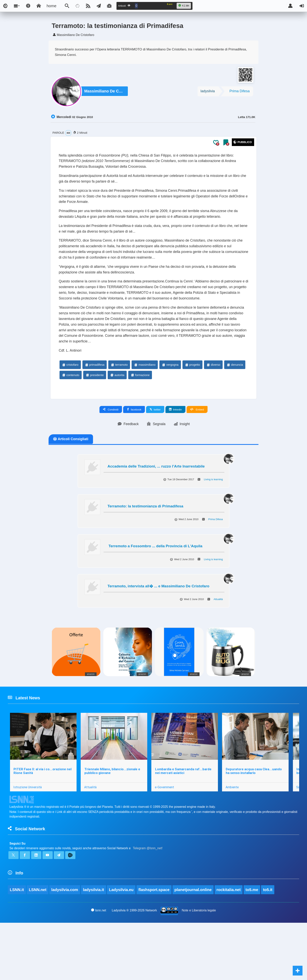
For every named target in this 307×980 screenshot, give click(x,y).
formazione (140, 422)
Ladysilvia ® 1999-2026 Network (134, 968)
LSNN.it (17, 947)
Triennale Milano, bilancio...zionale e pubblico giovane (113, 822)
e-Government (166, 838)
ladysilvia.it (94, 947)
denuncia (235, 412)
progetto (192, 412)
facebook (134, 457)
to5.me (253, 947)
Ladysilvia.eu (122, 947)
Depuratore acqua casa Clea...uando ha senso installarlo (256, 822)
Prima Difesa (240, 92)
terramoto (119, 412)
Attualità (218, 647)
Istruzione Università (28, 838)
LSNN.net (38, 947)
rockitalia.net (229, 947)
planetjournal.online (194, 947)
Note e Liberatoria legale (199, 968)
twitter (155, 457)
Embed (197, 457)
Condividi (111, 457)
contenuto (70, 422)
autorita (117, 422)
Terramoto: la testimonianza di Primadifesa (145, 554)
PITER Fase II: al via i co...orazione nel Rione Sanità (43, 822)
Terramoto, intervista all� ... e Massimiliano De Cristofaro (158, 634)
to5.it (269, 947)
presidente (95, 422)
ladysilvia (208, 92)
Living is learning (213, 527)
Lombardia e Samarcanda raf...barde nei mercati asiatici (185, 822)
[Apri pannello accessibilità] (28, 6)
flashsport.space (155, 947)
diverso (213, 412)
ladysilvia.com (65, 947)
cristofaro (70, 412)
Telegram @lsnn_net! (148, 902)
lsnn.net (98, 967)
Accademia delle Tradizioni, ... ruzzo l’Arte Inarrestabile (156, 514)
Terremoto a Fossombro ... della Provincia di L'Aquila (155, 594)
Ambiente (234, 838)
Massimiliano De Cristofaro (104, 92)
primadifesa (95, 412)
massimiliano (145, 412)
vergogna (170, 412)
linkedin (175, 457)
